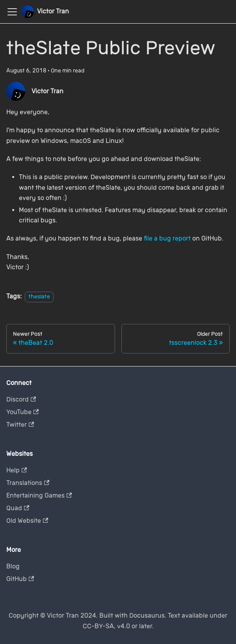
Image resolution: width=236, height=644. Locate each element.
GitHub (20, 579)
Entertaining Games (39, 495)
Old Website (27, 521)
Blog (13, 566)
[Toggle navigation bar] (12, 12)
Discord (21, 399)
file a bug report (167, 238)
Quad (18, 508)
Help (17, 470)
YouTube (22, 412)
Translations (28, 483)
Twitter (20, 425)
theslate (39, 297)
